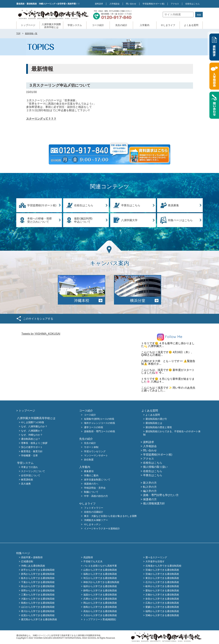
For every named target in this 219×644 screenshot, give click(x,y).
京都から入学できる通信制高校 (162, 595)
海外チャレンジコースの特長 (100, 423)
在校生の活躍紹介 (94, 512)
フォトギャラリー (94, 508)
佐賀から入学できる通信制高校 (38, 615)
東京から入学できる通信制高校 (162, 578)
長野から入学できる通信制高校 (38, 591)
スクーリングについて (33, 471)
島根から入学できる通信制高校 (38, 603)
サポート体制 (91, 447)
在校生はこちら (192, 4)
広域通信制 (27, 562)
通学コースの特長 (94, 427)
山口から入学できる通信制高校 (38, 607)
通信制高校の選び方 (156, 419)
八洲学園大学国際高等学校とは (51, 26)
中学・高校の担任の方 (96, 496)
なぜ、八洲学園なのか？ (34, 427)
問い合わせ (131, 4)
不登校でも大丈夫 (93, 562)
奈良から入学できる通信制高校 (162, 599)
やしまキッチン (92, 524)
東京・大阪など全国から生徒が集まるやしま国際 (110, 516)
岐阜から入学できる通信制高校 (162, 586)
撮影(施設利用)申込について (83, 220)
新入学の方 (150, 483)
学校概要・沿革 (29, 455)
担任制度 (89, 460)
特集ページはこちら (180, 220)
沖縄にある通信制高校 (33, 566)
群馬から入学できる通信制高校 (38, 574)
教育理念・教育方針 (32, 451)
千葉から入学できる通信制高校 (38, 582)
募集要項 (89, 471)
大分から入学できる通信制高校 (100, 615)
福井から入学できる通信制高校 (100, 586)
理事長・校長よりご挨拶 (34, 443)
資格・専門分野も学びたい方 (161, 495)
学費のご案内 (91, 475)
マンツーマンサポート (96, 455)
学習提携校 (153, 4)
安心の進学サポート (32, 447)
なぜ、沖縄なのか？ (32, 435)
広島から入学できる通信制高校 (162, 603)
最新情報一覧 (31, 33)
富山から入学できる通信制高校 (38, 586)
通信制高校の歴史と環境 (159, 427)
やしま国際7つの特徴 (33, 422)
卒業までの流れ (29, 467)
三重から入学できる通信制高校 (38, 595)
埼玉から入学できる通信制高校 (100, 578)
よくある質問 (191, 25)
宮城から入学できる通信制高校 (162, 570)
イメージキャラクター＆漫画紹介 (102, 528)
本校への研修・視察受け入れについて (40, 220)
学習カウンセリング (95, 451)
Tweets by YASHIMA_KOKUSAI (41, 334)
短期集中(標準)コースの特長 (99, 419)
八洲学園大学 (129, 220)
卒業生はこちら (131, 205)
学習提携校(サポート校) (42, 205)
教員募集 (173, 205)
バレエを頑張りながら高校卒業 (100, 566)
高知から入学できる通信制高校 (100, 611)
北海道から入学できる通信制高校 (163, 566)
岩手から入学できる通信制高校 (38, 570)
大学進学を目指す (155, 562)
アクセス (175, 4)
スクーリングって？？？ (41, 119)
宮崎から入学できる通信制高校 (162, 615)
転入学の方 (150, 487)
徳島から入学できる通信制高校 (100, 607)
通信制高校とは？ (31, 439)
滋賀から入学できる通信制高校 (100, 595)
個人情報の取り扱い (155, 467)
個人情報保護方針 (154, 503)
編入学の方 (150, 491)
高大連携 (26, 484)
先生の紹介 (121, 25)
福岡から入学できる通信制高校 (162, 611)
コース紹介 (98, 25)
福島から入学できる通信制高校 (100, 574)
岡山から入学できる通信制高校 (100, 603)
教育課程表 (27, 480)
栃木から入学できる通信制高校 (38, 578)
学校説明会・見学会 (95, 488)
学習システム (75, 25)
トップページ (28, 25)
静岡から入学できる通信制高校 (100, 591)
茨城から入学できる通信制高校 (162, 574)
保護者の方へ (91, 484)
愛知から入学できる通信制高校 (162, 591)
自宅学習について (31, 475)
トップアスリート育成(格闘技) (100, 619)
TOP (18, 33)
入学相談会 (114, 4)
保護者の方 (150, 499)
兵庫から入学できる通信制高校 (100, 599)
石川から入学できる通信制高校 (162, 582)
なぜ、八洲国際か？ (32, 431)
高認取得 (88, 558)
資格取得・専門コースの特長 (100, 431)
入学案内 (145, 25)
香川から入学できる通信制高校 (38, 611)
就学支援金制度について (97, 480)
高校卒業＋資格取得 (32, 558)
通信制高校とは (154, 423)
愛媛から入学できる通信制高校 (162, 607)
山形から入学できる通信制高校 (100, 570)
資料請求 (99, 4)
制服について (91, 492)
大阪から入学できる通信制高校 (38, 599)
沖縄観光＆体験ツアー (96, 520)
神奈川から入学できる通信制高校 (101, 582)
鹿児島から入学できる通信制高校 (39, 619)
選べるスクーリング (156, 558)
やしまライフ (168, 25)
